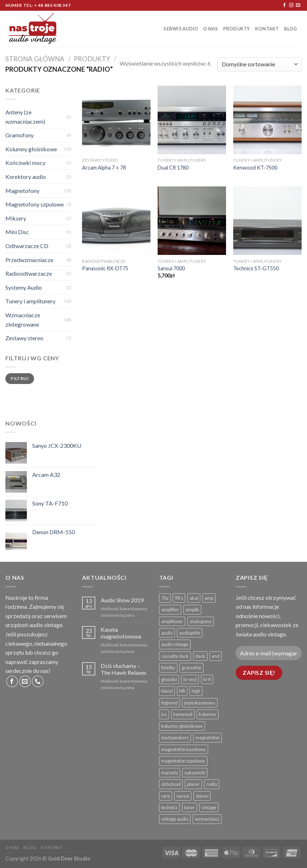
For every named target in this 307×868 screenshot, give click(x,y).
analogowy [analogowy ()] (201, 621)
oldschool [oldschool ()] (171, 784)
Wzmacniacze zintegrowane (23, 320)
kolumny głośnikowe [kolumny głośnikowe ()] (182, 726)
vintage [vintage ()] (209, 807)
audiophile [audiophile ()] (190, 633)
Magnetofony (22, 191)
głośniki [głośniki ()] (169, 679)
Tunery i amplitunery (30, 301)
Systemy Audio (24, 287)
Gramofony (20, 135)
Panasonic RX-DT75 (105, 268)
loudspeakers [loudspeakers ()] (175, 737)
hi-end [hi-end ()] (190, 679)
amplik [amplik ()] (192, 610)
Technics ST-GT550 (256, 268)
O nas (210, 29)
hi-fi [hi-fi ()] (207, 679)
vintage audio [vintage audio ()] (175, 819)
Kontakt (267, 29)
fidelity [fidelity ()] (168, 668)
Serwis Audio (181, 29)
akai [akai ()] (194, 598)
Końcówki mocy (25, 163)
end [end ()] (216, 656)
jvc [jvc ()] (164, 714)
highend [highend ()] (169, 703)
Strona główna (35, 59)
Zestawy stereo (24, 338)
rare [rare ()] (166, 796)
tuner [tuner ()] (190, 807)
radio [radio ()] (212, 784)
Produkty (237, 29)
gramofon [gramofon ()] (191, 668)
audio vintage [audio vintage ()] (175, 644)
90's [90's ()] (179, 598)
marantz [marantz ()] (170, 773)
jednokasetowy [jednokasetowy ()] (200, 703)
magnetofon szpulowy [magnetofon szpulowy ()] (183, 761)
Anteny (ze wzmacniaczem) (25, 117)
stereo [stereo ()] (202, 796)
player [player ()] (193, 784)
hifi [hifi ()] (182, 691)
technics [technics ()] (169, 807)
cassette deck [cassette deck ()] (175, 656)
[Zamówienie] (260, 64)
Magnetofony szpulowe (35, 204)
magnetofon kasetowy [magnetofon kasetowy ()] (184, 749)
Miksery (16, 218)
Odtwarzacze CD (27, 246)
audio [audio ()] (167, 633)
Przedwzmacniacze (29, 260)
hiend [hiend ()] (167, 691)
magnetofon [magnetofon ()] (207, 737)
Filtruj (20, 378)
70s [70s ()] (165, 598)
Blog (291, 29)
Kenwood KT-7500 (255, 168)
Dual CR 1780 (173, 168)
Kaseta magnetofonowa (121, 633)
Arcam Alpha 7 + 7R (104, 168)
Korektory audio (26, 177)
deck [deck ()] (200, 656)
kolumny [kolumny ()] (208, 714)
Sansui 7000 (171, 268)
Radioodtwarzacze (29, 273)
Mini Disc (17, 232)
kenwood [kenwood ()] (183, 714)
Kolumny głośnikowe (31, 149)
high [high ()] (196, 691)
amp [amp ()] (209, 598)
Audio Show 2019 (122, 600)
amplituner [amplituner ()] (172, 621)
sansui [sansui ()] (183, 796)
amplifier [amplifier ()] (170, 610)
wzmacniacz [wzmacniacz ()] (207, 819)
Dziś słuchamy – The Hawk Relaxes (124, 669)
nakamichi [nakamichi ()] (195, 773)
